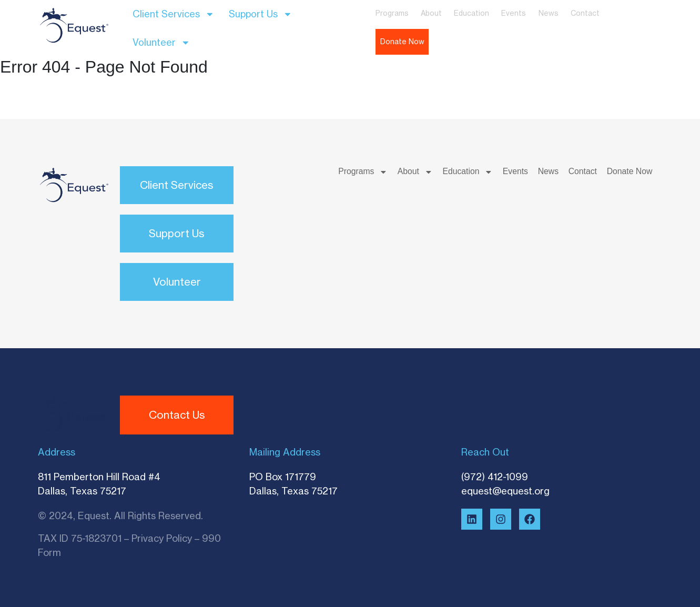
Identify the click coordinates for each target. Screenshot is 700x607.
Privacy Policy (162, 538)
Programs (392, 13)
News (549, 13)
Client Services (174, 14)
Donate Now (402, 42)
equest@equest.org (505, 491)
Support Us (261, 14)
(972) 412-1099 (495, 477)
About (431, 13)
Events (514, 13)
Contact (585, 13)
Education (471, 13)
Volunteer (161, 43)
